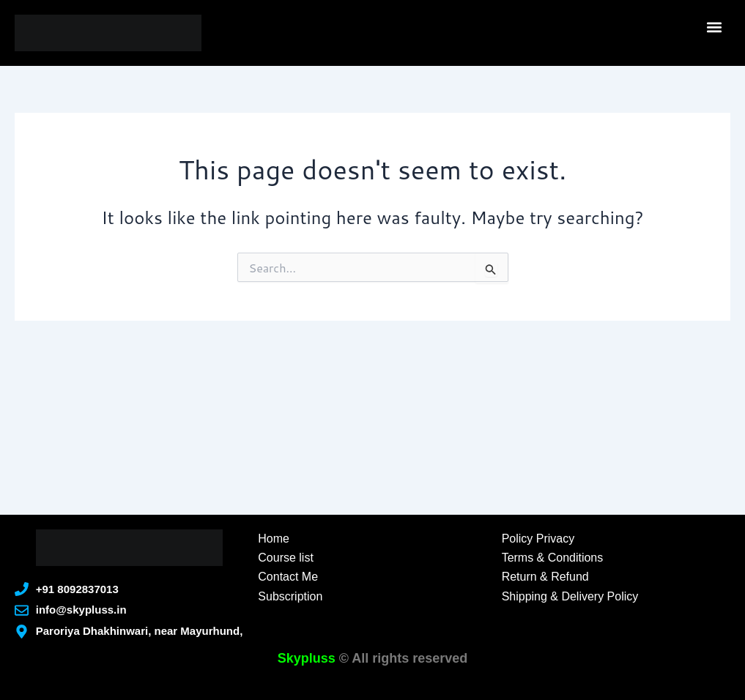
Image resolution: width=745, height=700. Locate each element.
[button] (715, 27)
